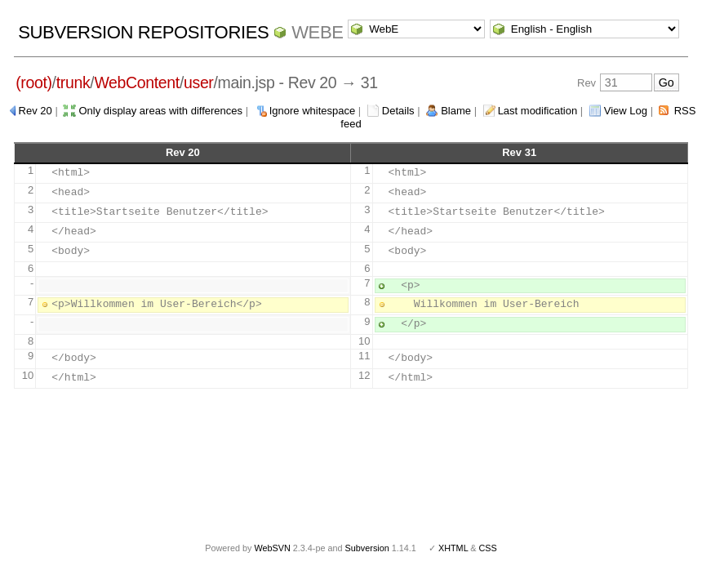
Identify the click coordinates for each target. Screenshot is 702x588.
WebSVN (272, 548)
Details (398, 111)
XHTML (453, 548)
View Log (626, 111)
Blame (456, 111)
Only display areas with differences (160, 111)
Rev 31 (519, 152)
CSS (488, 548)
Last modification (538, 111)
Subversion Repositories (143, 32)
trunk (73, 82)
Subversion (367, 548)
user (199, 82)
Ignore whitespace (313, 111)
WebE (317, 32)
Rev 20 (36, 111)
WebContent (137, 82)
